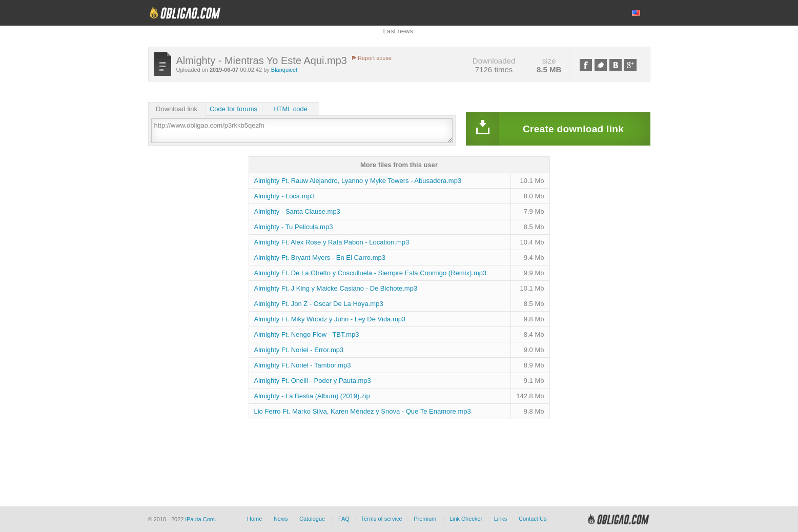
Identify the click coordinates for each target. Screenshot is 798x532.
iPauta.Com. (201, 519)
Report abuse (375, 58)
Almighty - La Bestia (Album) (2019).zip (312, 396)
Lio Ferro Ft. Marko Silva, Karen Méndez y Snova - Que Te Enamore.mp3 (363, 411)
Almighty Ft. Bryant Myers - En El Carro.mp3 (320, 258)
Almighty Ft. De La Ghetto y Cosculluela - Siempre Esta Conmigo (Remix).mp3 (371, 273)
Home (254, 519)
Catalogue (312, 519)
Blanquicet (284, 70)
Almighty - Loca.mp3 (285, 196)
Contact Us (533, 519)
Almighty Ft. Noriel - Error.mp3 (299, 350)
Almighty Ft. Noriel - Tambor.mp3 (303, 365)
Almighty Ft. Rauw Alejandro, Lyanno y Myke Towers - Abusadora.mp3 (358, 181)
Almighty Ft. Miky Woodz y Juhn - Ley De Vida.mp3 (330, 319)
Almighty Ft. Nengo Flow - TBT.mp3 (307, 334)
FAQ (344, 519)
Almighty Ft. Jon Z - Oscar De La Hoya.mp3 (319, 304)
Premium (425, 519)
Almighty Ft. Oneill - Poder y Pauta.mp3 (313, 381)
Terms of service (382, 519)
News (281, 519)
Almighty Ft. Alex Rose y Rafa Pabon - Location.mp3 (332, 242)
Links (501, 519)
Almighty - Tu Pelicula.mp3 (294, 227)
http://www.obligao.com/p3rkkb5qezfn (302, 131)
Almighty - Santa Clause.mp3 (297, 211)
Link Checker (466, 519)
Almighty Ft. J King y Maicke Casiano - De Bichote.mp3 (336, 288)
